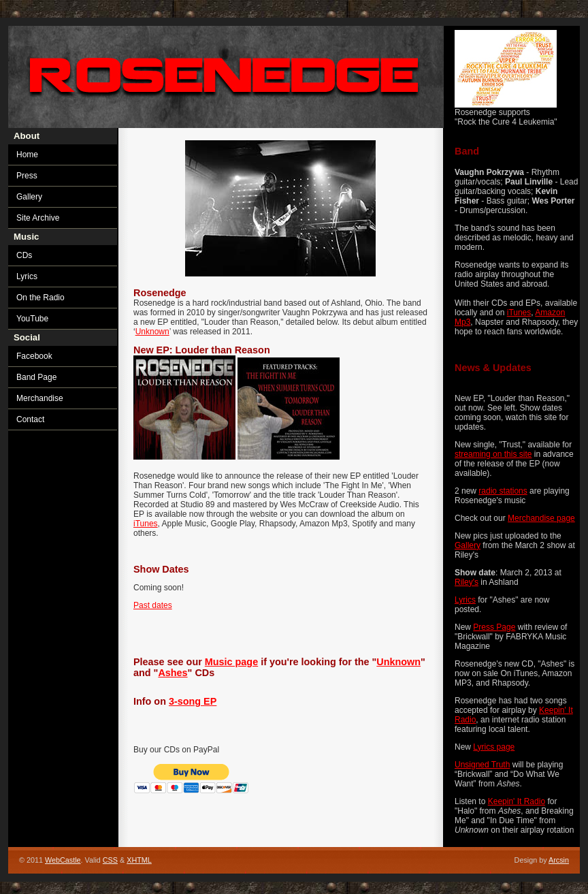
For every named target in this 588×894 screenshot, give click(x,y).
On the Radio (40, 298)
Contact (30, 419)
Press (27, 176)
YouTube (32, 319)
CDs (24, 255)
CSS (110, 860)
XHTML (139, 860)
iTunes (519, 313)
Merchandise (40, 398)
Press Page (494, 627)
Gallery (468, 545)
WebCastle (63, 860)
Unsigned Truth (482, 765)
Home (27, 155)
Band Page (36, 377)
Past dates (153, 605)
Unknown (152, 332)
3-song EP (193, 701)
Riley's (467, 582)
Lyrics (465, 600)
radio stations (503, 491)
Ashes (173, 673)
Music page (231, 662)
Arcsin (559, 860)
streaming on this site (493, 454)
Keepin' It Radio (517, 801)
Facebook (34, 356)
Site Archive (38, 218)
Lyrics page (494, 747)
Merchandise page (541, 518)
